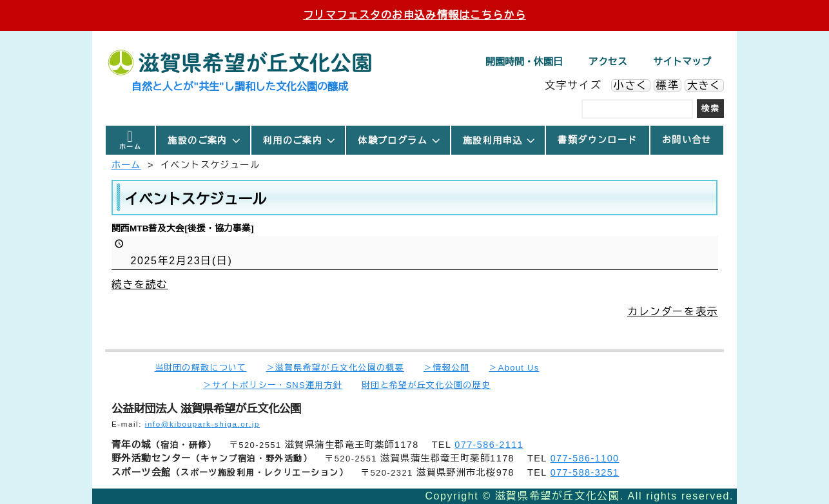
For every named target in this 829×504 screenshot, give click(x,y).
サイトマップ (682, 62)
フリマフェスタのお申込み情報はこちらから (414, 15)
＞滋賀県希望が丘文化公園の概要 (335, 368)
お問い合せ (687, 140)
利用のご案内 (300, 141)
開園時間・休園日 (524, 62)
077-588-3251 (585, 472)
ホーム (130, 147)
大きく (704, 85)
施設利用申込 (500, 141)
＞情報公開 (446, 368)
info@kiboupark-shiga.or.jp (202, 424)
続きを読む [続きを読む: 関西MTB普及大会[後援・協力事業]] (140, 284)
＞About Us (514, 368)
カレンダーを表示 (673, 311)
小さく (631, 85)
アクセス (608, 62)
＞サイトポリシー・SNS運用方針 (273, 385)
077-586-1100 (585, 458)
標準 (668, 85)
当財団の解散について (201, 368)
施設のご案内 (204, 141)
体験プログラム (400, 141)
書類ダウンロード (597, 140)
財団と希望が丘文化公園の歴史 (426, 385)
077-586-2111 (489, 445)
